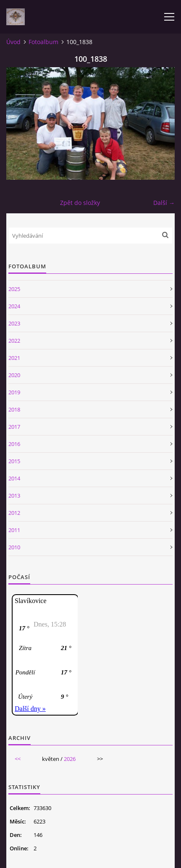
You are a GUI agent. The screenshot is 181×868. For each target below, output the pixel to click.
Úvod (13, 42)
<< (18, 759)
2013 (14, 496)
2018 (14, 409)
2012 (14, 513)
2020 (14, 375)
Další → (164, 203)
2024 (14, 306)
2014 (14, 478)
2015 (14, 461)
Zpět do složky (80, 203)
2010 (14, 547)
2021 (14, 358)
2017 (14, 427)
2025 (14, 289)
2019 (14, 392)
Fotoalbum (43, 42)
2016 (14, 444)
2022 (14, 341)
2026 (70, 759)
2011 (14, 530)
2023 (14, 323)
